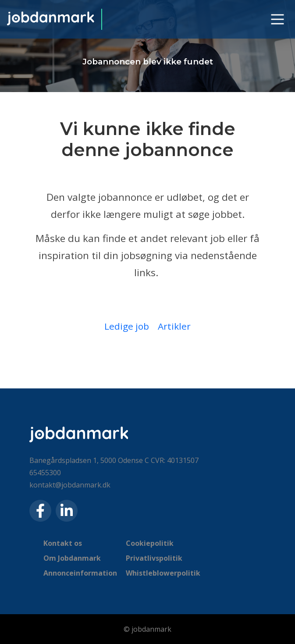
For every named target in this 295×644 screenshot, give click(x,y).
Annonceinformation (80, 573)
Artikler (174, 326)
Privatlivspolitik (154, 558)
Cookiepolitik (150, 543)
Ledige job (127, 326)
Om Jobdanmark (72, 558)
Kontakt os (63, 543)
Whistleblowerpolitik (163, 573)
